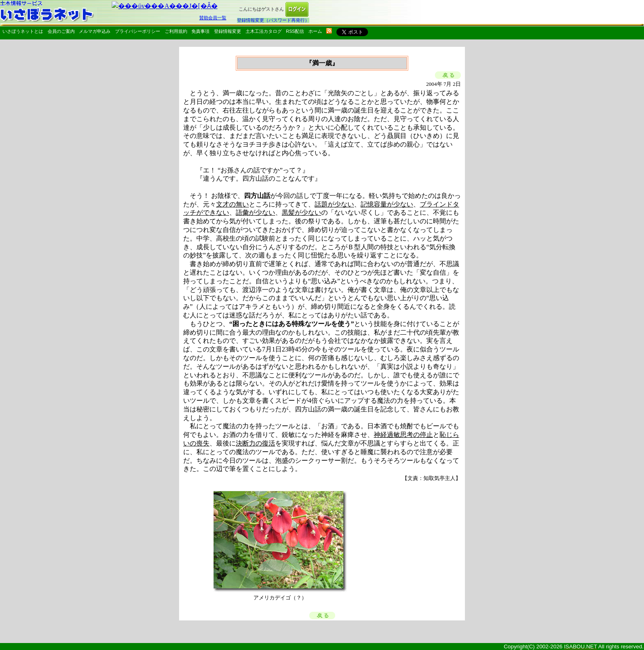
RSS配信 (295, 31)
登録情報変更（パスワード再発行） (273, 20)
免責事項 (200, 31)
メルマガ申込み (95, 31)
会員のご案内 (61, 31)
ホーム (315, 31)
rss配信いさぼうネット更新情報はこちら (329, 31)
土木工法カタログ (264, 31)
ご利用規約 (176, 31)
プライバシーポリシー (138, 31)
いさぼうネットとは (23, 31)
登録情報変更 (228, 31)
